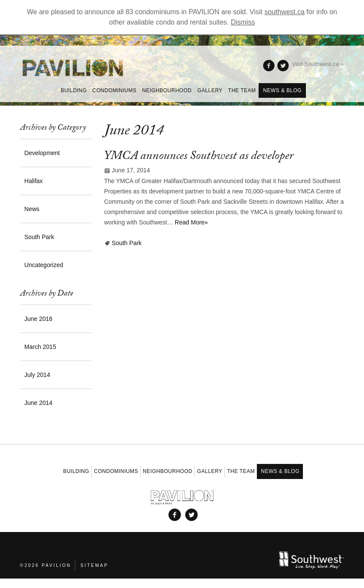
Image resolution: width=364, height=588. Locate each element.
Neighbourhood (167, 90)
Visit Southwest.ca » (318, 64)
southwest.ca (285, 12)
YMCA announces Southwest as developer (199, 157)
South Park (127, 243)
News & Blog (283, 90)
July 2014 (37, 375)
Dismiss (243, 22)
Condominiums (115, 90)
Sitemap (94, 565)
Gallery (210, 90)
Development (42, 153)
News (32, 209)
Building (74, 90)
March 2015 (40, 347)
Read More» (191, 222)
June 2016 (39, 319)
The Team (242, 90)
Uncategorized (44, 265)
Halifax (34, 181)
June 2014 (39, 403)
